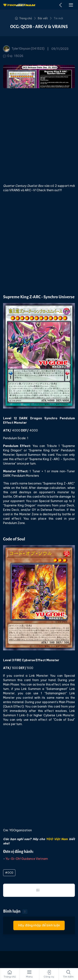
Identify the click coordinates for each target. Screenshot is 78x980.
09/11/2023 (60, 49)
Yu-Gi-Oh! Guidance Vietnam (27, 859)
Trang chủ (24, 18)
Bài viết (43, 18)
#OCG (9, 873)
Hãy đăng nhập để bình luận (39, 925)
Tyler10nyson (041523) (24, 49)
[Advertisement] (39, 135)
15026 (17, 56)
